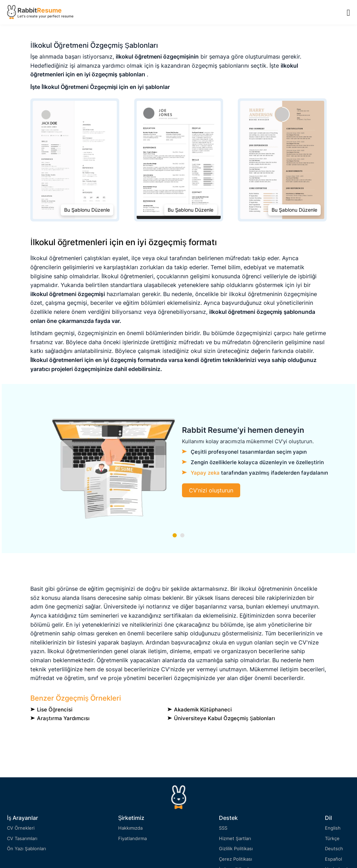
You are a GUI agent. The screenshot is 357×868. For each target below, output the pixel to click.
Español (333, 859)
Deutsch (334, 848)
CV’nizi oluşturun (211, 490)
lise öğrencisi (55, 710)
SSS (223, 828)
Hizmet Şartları (235, 838)
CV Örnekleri (21, 828)
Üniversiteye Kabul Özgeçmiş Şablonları (225, 718)
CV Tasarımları (22, 838)
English (333, 828)
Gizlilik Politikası (236, 848)
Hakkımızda (130, 828)
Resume (49, 10)
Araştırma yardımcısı (63, 718)
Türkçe (332, 838)
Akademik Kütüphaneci (203, 710)
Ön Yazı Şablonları (26, 848)
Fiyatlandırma (132, 838)
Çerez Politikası (236, 859)
